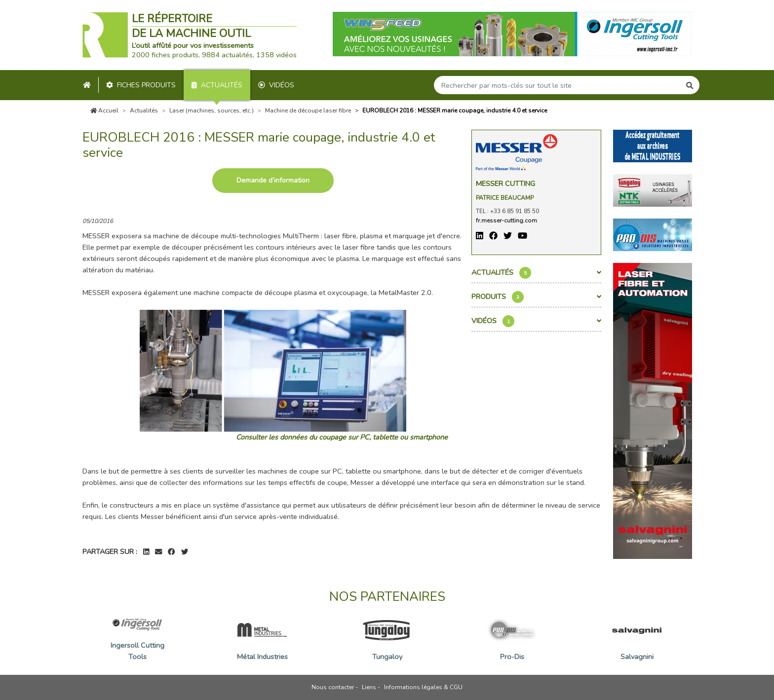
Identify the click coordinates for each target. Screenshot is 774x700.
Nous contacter (333, 687)
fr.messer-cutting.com (506, 221)
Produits (536, 297)
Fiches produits (141, 85)
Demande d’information (273, 180)
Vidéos (276, 85)
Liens (369, 687)
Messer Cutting (505, 184)
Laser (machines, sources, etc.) (212, 111)
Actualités (217, 85)
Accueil (105, 111)
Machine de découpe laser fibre (308, 111)
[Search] (557, 85)
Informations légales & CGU (423, 687)
